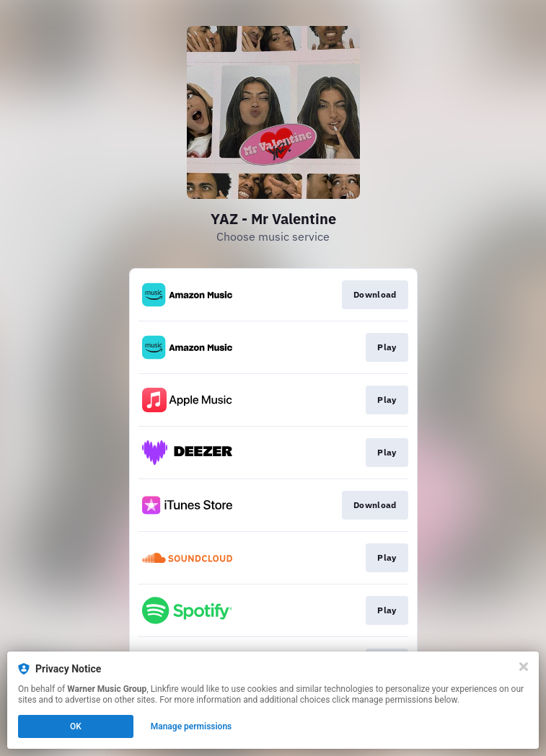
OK (76, 726)
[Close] (524, 667)
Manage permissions (191, 726)
